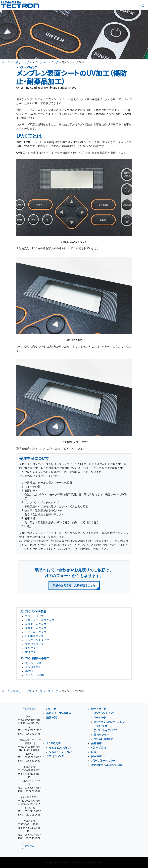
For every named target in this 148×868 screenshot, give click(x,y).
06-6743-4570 (32, 835)
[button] (143, 5)
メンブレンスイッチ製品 (33, 611)
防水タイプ (32, 648)
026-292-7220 (32, 730)
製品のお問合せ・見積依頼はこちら (74, 585)
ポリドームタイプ (36, 628)
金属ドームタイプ (36, 624)
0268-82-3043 (32, 757)
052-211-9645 (32, 811)
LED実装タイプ (34, 636)
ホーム (6, 62)
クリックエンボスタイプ (40, 620)
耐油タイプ (32, 652)
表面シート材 (33, 663)
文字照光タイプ (34, 644)
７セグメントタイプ (37, 640)
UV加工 (30, 671)
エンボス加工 (33, 667)
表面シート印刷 (34, 675)
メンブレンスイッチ (47, 62)
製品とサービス (22, 62)
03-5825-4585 (32, 788)
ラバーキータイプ (36, 632)
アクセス (29, 846)
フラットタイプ (34, 616)
